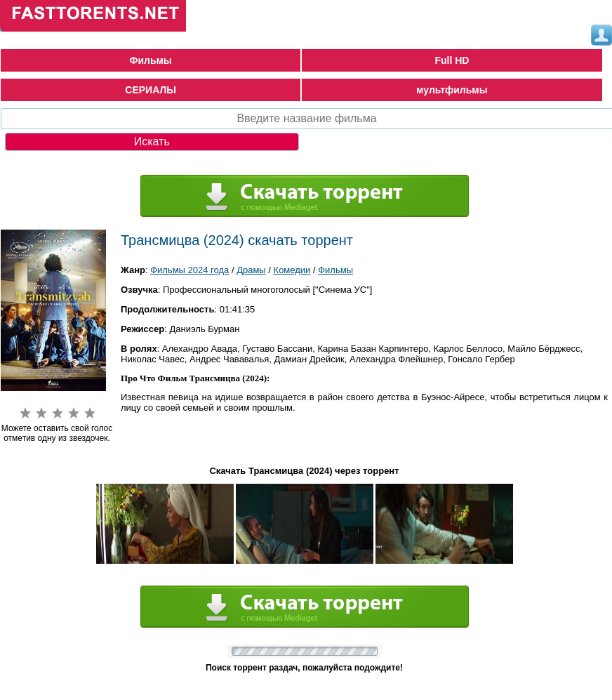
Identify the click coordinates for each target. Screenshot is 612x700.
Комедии (292, 270)
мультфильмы (452, 90)
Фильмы (150, 60)
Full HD (452, 60)
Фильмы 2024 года (189, 270)
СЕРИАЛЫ (151, 90)
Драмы (251, 270)
